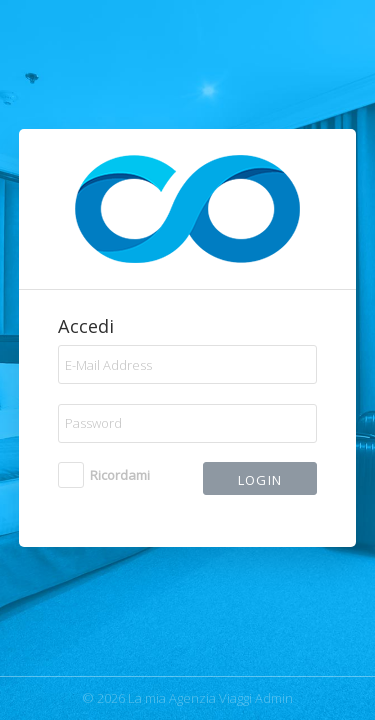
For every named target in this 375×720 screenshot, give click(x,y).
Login (260, 480)
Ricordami (120, 475)
